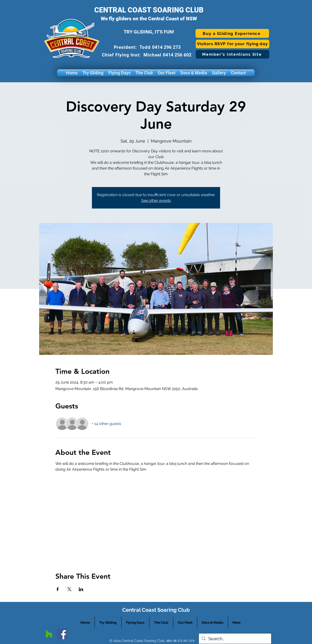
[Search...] (235, 639)
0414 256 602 (178, 55)
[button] (93, 73)
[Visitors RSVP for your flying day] (233, 44)
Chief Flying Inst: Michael (132, 55)
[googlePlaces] (49, 634)
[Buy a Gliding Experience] (232, 33)
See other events (156, 201)
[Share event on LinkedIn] (81, 589)
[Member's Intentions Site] (233, 54)
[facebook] (62, 634)
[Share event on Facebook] (58, 589)
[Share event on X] (69, 589)
